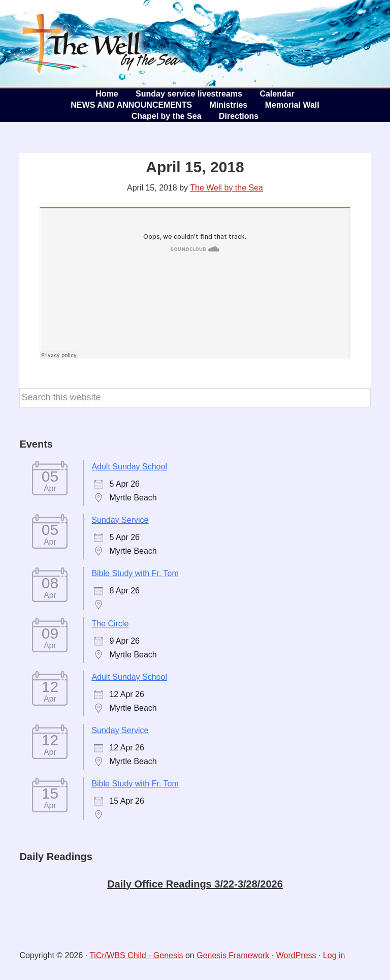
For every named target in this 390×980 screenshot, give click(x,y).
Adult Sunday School (129, 467)
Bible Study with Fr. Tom (135, 573)
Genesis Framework (233, 955)
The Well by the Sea (96, 43)
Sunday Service (120, 520)
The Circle (110, 624)
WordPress (296, 955)
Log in (334, 955)
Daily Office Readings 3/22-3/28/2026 (195, 884)
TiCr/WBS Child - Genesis (136, 955)
